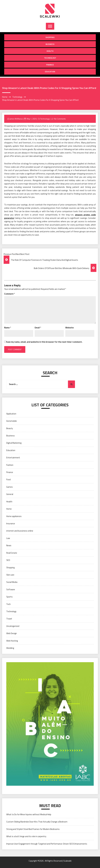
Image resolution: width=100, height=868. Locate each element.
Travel (9, 619)
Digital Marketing (14, 443)
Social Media (12, 582)
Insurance (11, 523)
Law (8, 538)
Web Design (12, 633)
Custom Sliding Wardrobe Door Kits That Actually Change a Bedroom (37, 822)
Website (70, 328)
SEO (8, 560)
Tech (8, 604)
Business (50, 44)
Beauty (10, 428)
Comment (10, 294)
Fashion (10, 465)
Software (11, 589)
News (9, 545)
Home (9, 509)
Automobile (12, 421)
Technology (50, 58)
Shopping (50, 37)
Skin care (10, 575)
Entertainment (13, 458)
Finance (50, 65)
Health (50, 51)
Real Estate (12, 553)
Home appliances (14, 516)
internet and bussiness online (20, 531)
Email (38, 328)
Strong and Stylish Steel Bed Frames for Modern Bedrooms (33, 829)
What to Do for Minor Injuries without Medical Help (29, 814)
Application (11, 414)
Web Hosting (12, 641)
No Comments (60, 119)
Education (50, 71)
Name (8, 328)
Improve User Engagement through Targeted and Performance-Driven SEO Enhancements (47, 844)
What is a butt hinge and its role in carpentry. (26, 836)
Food (8, 479)
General (10, 494)
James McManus (16, 119)
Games (10, 487)
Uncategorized (13, 626)
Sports (9, 597)
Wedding (10, 648)
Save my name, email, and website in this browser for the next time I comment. (44, 342)
